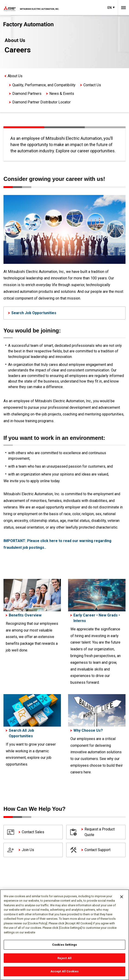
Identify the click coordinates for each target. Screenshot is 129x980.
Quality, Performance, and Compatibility (44, 85)
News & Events (62, 94)
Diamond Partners (27, 94)
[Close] (122, 897)
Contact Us (92, 85)
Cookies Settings (64, 945)
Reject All (64, 958)
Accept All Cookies (64, 971)
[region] (64, 935)
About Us (15, 76)
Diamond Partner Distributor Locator (41, 102)
